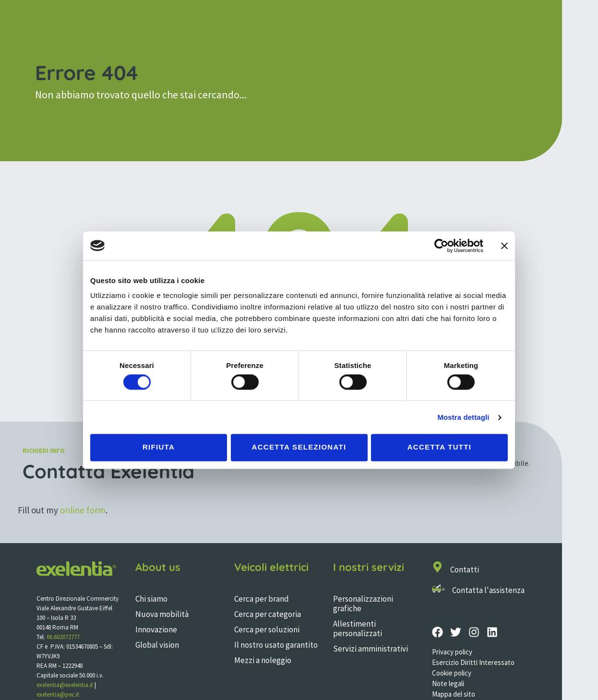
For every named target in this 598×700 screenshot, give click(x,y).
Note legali (448, 683)
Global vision (157, 645)
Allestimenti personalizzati (358, 629)
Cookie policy (452, 673)
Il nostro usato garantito (276, 645)
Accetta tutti (440, 447)
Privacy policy (452, 652)
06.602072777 (63, 637)
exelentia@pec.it (58, 694)
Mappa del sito (454, 694)
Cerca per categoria (268, 614)
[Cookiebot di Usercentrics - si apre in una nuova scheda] (441, 246)
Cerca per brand (262, 599)
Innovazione (156, 629)
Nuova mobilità (162, 614)
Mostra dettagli (463, 417)
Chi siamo (151, 599)
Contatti (465, 569)
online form (83, 510)
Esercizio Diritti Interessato (473, 662)
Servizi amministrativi (371, 649)
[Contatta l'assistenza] (438, 588)
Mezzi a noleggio (263, 660)
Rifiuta (159, 447)
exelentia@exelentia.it (65, 685)
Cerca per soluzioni (267, 629)
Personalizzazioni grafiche (363, 604)
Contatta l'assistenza (488, 590)
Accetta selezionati (299, 447)
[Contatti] (437, 567)
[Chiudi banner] (504, 246)
